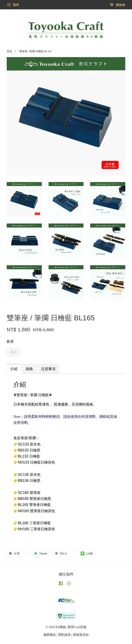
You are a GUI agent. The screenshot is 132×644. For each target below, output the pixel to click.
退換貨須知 (81, 635)
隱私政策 (64, 635)
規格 (29, 369)
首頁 (9, 51)
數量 (10, 341)
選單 (13, 5)
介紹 (14, 369)
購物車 (117, 5)
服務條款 (50, 635)
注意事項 (48, 369)
